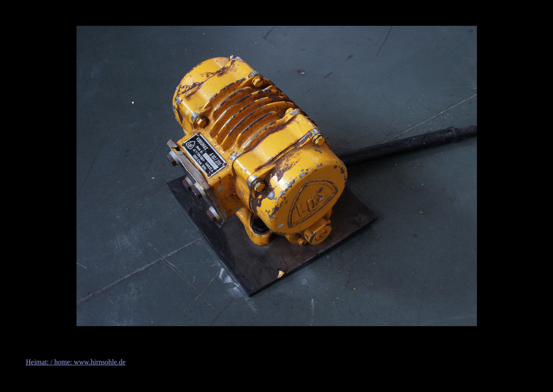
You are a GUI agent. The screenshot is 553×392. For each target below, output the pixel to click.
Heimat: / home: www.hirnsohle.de (76, 362)
